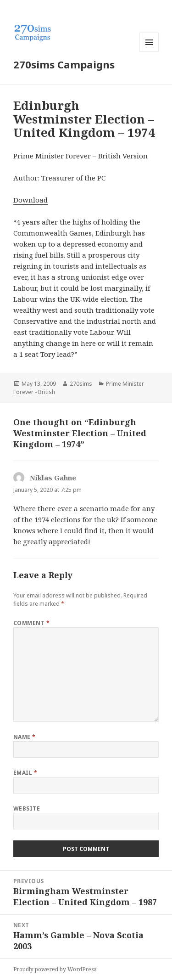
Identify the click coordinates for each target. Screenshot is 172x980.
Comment (31, 623)
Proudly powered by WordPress (55, 969)
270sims (81, 384)
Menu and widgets (149, 52)
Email (25, 773)
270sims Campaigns (64, 64)
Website (27, 808)
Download (31, 200)
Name (25, 737)
